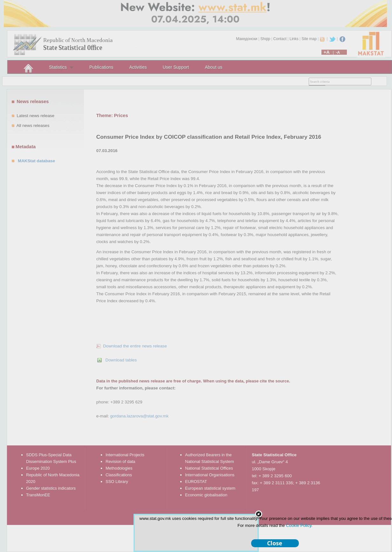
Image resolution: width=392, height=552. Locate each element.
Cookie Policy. (299, 525)
